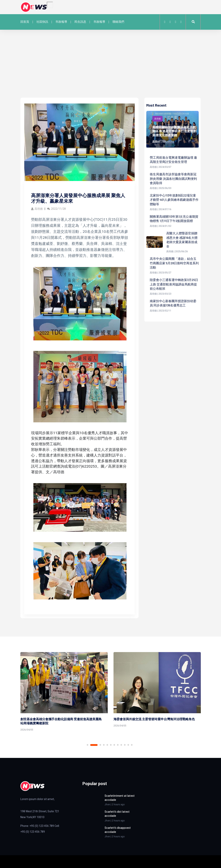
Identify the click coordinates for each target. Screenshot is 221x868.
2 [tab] (94, 745)
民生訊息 (80, 22)
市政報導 (61, 22)
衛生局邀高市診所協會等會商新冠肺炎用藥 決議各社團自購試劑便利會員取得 (173, 179)
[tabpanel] (64, 692)
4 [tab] (104, 745)
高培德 (37, 209)
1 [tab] (88, 745)
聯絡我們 (118, 22)
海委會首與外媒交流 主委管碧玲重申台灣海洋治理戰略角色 (154, 719)
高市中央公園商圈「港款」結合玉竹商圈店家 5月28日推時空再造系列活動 (174, 263)
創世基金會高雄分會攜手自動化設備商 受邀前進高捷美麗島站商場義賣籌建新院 (61, 721)
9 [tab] (121, 745)
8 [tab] (118, 745)
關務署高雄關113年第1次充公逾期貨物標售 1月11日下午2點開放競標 (174, 219)
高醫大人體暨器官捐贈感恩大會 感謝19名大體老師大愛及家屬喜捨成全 (182, 240)
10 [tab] (125, 745)
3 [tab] (100, 745)
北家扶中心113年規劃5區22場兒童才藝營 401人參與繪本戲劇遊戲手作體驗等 (174, 200)
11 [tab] (128, 745)
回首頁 (25, 22)
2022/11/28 (56, 209)
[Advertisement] (110, 69)
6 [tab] (111, 745)
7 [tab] (114, 745)
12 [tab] (132, 745)
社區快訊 (42, 22)
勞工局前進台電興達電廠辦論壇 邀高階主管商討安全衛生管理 (173, 160)
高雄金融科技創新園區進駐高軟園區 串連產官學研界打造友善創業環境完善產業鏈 (174, 131)
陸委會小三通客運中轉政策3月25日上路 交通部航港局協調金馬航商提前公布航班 (174, 284)
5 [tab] (107, 745)
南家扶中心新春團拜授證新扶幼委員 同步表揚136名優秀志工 (173, 304)
